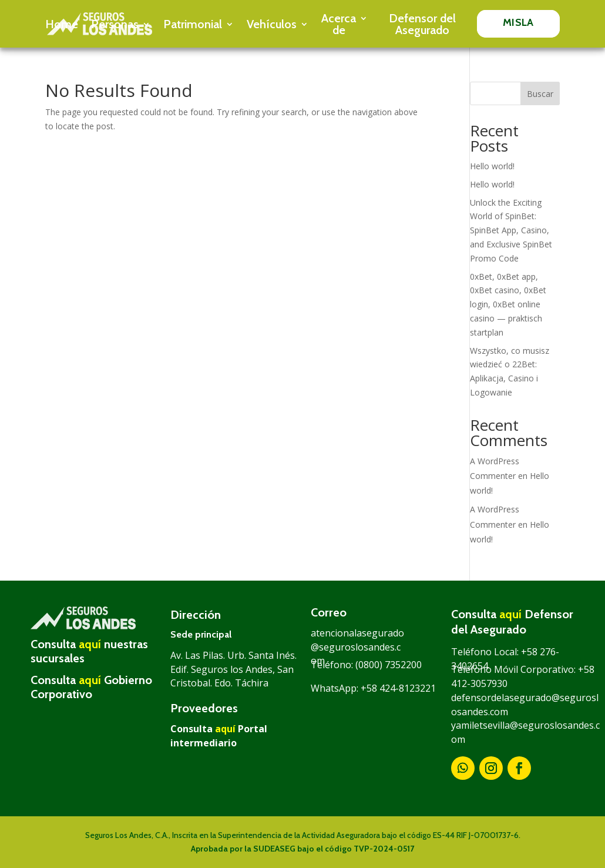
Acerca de (339, 24)
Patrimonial (193, 24)
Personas (115, 24)
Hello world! (492, 166)
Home (62, 24)
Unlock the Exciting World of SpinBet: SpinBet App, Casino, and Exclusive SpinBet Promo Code (511, 230)
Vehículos (272, 24)
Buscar (540, 94)
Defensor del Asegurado (422, 24)
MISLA (518, 22)
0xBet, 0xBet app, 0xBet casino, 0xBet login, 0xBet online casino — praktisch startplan (508, 304)
